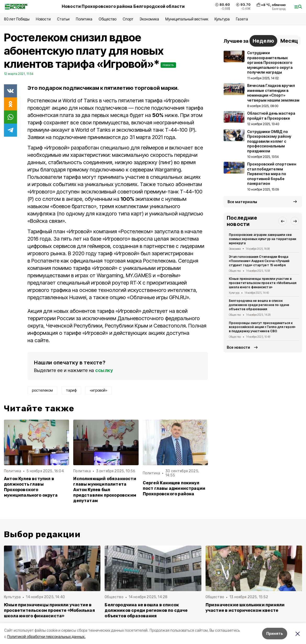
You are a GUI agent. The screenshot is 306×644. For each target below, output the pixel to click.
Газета (242, 19)
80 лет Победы (17, 19)
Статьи (63, 19)
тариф (71, 390)
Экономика (149, 19)
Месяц (289, 41)
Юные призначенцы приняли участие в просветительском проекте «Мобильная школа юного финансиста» (263, 283)
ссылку (104, 370)
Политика (84, 19)
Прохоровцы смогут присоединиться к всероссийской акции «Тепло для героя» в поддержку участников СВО (262, 327)
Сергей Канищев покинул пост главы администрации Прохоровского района (174, 488)
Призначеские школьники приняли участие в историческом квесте (245, 608)
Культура (222, 19)
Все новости (238, 347)
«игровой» (98, 390)
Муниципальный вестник (187, 19)
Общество (107, 19)
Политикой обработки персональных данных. (46, 637)
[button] (282, 221)
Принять (275, 633)
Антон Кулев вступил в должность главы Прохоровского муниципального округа (31, 487)
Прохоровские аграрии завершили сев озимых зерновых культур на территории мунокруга (262, 239)
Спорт (128, 19)
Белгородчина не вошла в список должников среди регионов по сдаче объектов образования (259, 305)
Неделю (263, 41)
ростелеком (42, 390)
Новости (43, 19)
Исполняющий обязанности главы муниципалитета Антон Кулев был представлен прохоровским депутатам (105, 490)
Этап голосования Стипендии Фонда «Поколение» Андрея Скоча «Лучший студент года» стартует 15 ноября (259, 261)
